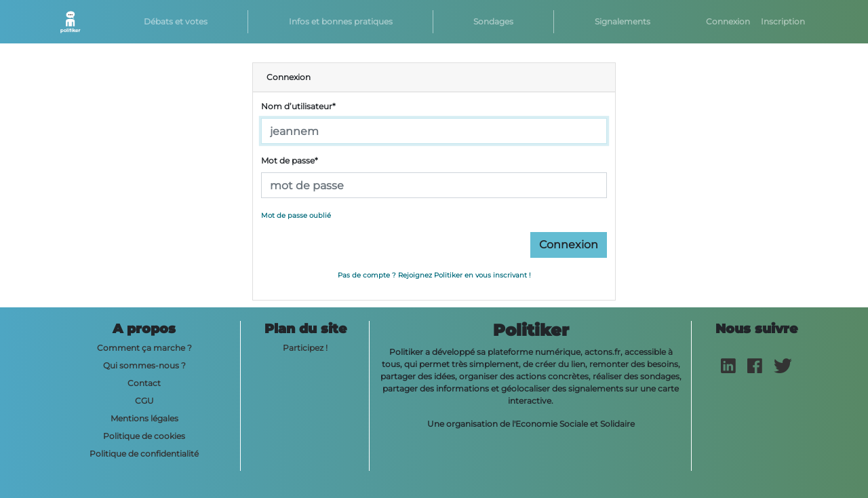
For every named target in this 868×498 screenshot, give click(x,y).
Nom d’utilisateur (298, 106)
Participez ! (305, 348)
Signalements (623, 21)
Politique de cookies (144, 436)
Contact (144, 383)
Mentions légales (144, 418)
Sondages (493, 21)
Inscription (783, 21)
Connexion (728, 21)
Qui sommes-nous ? (144, 365)
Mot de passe (290, 160)
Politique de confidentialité (144, 454)
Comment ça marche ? (144, 348)
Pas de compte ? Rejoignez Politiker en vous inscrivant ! (434, 275)
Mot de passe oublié (296, 215)
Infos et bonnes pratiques (341, 21)
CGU (144, 401)
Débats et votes (176, 21)
